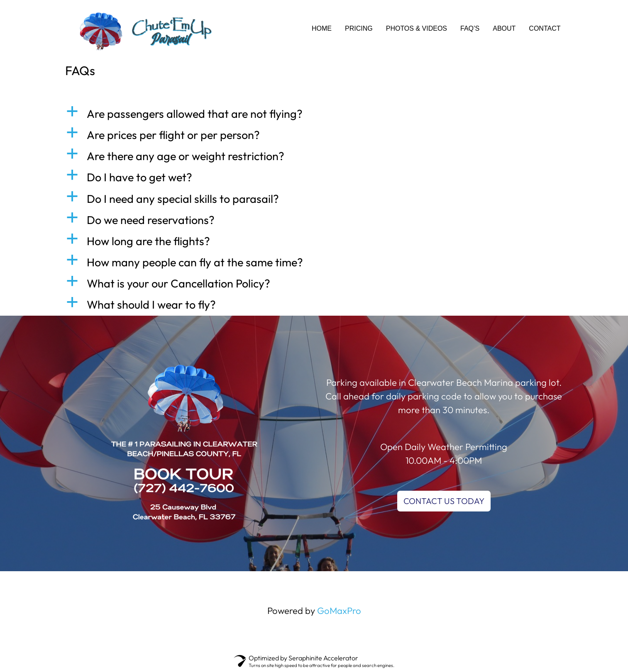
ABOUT (504, 28)
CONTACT (545, 28)
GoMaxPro (339, 611)
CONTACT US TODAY (444, 501)
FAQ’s (470, 28)
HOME (322, 28)
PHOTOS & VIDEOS (417, 28)
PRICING (359, 28)
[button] (314, 114)
